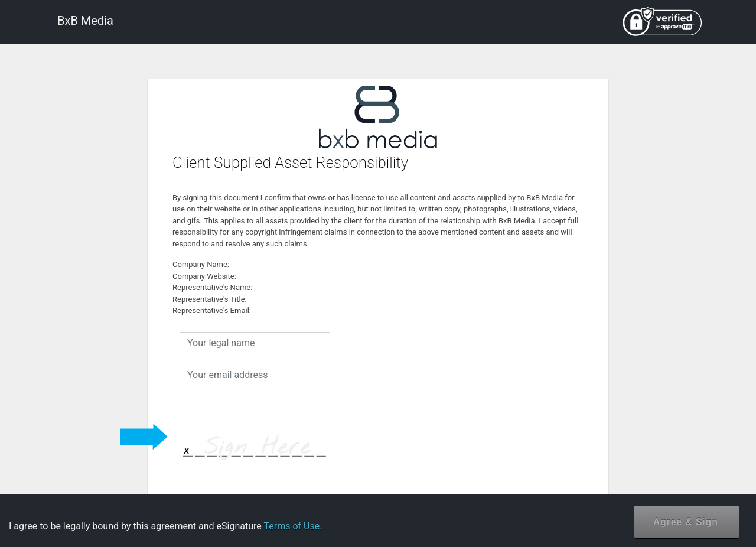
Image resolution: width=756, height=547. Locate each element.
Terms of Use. (293, 526)
